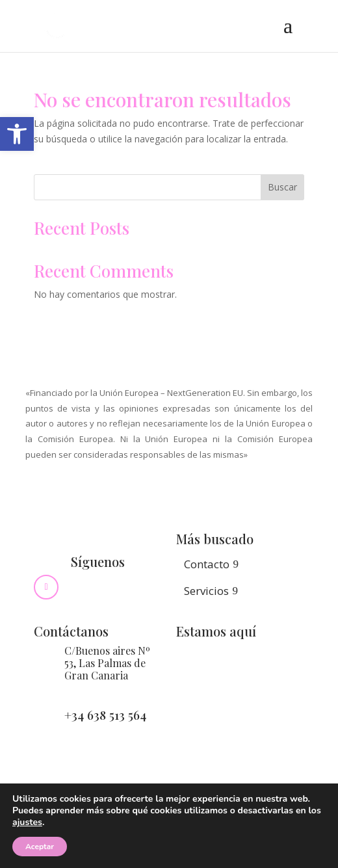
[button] (17, 134)
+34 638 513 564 (105, 715)
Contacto (207, 564)
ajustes (27, 822)
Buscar (282, 187)
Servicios (206, 591)
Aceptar (40, 847)
